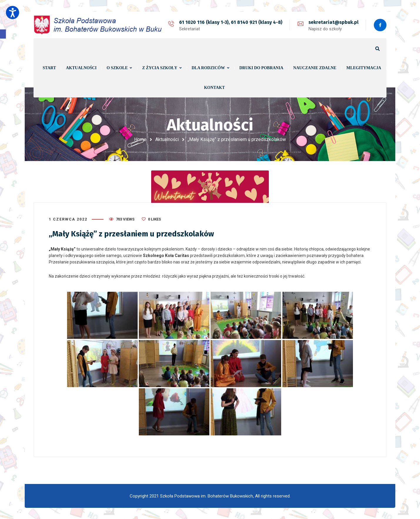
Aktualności (167, 139)
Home (140, 139)
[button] (3, 34)
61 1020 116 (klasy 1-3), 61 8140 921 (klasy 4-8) (230, 22)
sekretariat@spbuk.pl (333, 22)
